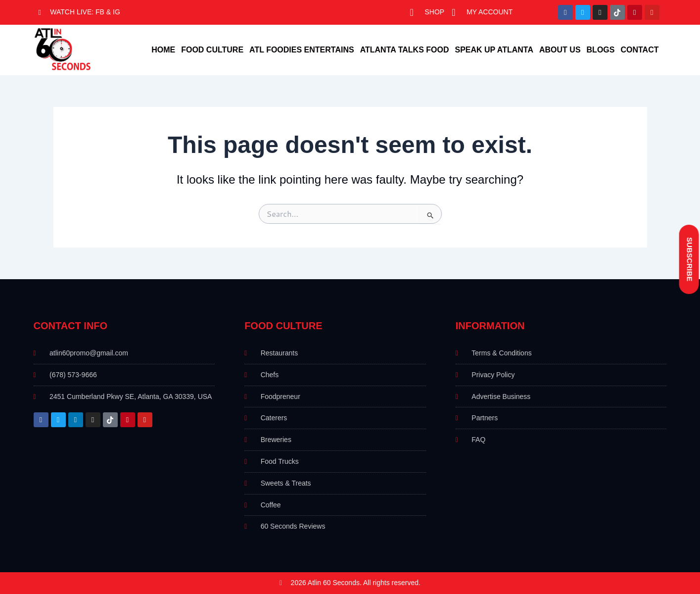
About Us (560, 50)
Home (163, 50)
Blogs (601, 50)
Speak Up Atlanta (494, 50)
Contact (639, 50)
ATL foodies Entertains (302, 50)
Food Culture (212, 50)
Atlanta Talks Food (405, 50)
